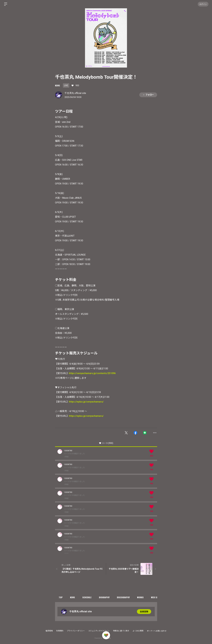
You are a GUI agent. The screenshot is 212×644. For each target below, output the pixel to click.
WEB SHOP (156, 597)
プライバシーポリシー (76, 631)
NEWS (57, 85)
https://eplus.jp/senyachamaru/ (86, 402)
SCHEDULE (87, 597)
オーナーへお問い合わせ (157, 631)
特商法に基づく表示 (121, 631)
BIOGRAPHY (104, 597)
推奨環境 (49, 631)
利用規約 (60, 631)
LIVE (66, 85)
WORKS (140, 597)
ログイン (203, 4)
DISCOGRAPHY (123, 597)
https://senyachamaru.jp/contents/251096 (92, 373)
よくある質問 (138, 631)
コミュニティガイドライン (99, 631)
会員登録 (144, 612)
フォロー (148, 95)
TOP (61, 597)
